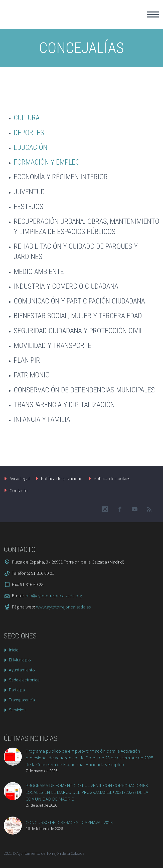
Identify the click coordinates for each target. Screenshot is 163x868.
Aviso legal (20, 478)
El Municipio (20, 660)
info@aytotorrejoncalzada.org (53, 595)
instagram (105, 509)
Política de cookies (112, 478)
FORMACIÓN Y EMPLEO (47, 162)
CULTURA (27, 118)
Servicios (17, 710)
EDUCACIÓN (31, 147)
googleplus (134, 509)
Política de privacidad (62, 478)
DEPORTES (29, 133)
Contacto (19, 490)
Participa (17, 690)
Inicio (14, 650)
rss (149, 509)
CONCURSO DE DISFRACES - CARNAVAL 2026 (69, 822)
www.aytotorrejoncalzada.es (63, 607)
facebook (120, 509)
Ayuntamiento (22, 670)
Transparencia (22, 700)
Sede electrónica (24, 680)
